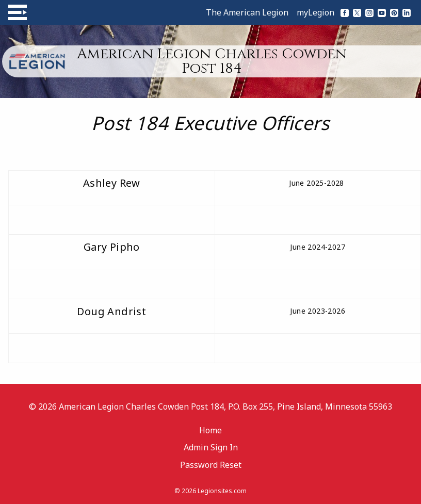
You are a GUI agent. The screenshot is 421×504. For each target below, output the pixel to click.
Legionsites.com (222, 491)
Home (211, 430)
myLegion (315, 12)
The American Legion (247, 12)
